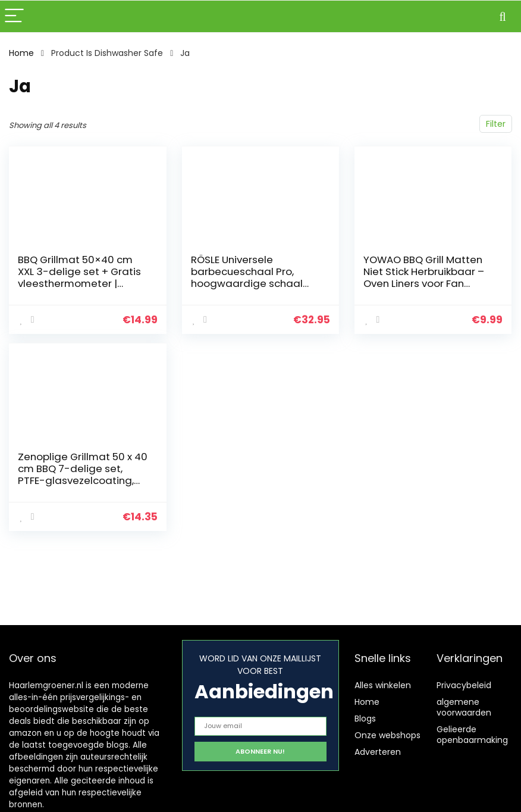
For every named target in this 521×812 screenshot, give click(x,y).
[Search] (503, 16)
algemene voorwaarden (464, 707)
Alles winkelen (383, 685)
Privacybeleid (464, 685)
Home (21, 53)
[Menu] (14, 16)
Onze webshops (387, 735)
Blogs (365, 719)
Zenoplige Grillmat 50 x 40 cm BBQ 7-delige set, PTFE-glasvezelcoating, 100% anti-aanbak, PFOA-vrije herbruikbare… (83, 480)
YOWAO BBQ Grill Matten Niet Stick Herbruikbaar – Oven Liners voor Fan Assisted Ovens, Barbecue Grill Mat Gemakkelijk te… (428, 283)
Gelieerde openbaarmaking (472, 735)
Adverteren (378, 752)
